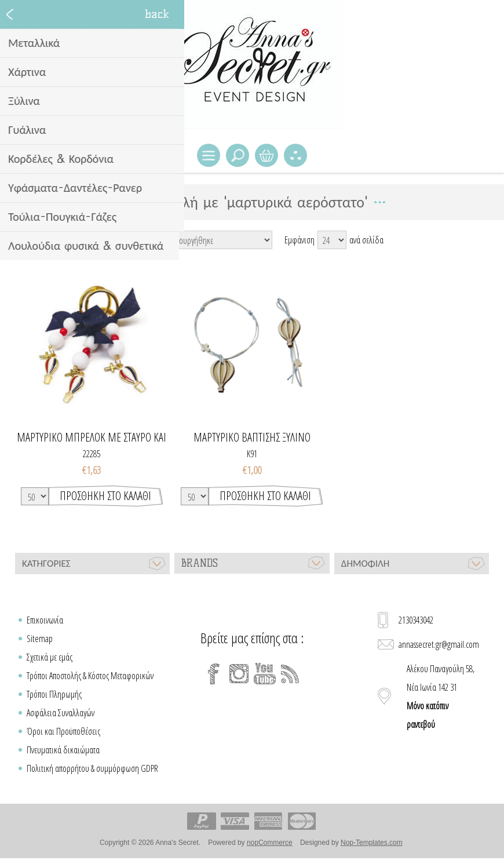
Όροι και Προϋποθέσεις (63, 731)
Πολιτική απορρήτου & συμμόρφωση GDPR (92, 768)
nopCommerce (270, 843)
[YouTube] (265, 674)
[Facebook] (214, 674)
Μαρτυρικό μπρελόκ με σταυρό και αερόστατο (92, 438)
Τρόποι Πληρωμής (54, 694)
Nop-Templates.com (372, 843)
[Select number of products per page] (332, 240)
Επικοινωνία (45, 620)
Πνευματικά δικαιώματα (63, 750)
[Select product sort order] (216, 240)
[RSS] (290, 674)
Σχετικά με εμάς (50, 657)
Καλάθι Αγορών (266, 155)
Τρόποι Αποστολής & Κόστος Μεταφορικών (90, 676)
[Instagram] (239, 674)
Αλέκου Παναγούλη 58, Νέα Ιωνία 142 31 (441, 697)
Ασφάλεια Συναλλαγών (61, 713)
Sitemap (40, 639)
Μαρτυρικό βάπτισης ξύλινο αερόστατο (252, 438)
